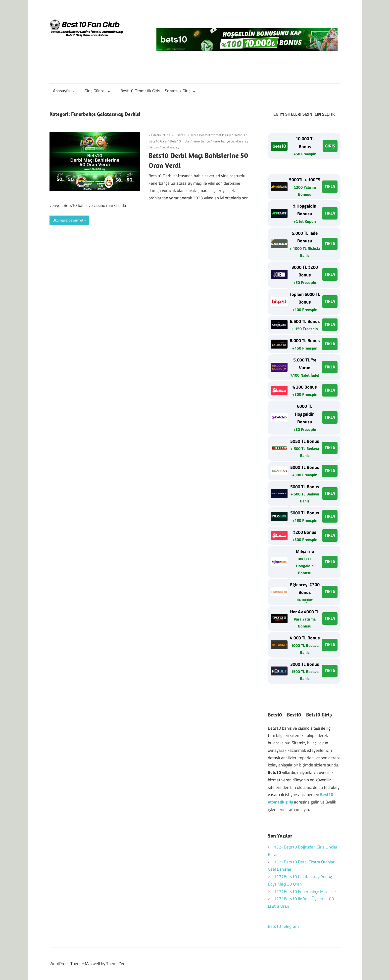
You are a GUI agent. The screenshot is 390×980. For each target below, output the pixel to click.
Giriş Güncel (97, 91)
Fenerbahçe (201, 141)
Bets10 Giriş (158, 141)
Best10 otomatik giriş (215, 135)
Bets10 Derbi (186, 135)
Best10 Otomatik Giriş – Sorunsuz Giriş (158, 91)
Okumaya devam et (68, 220)
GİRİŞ (330, 146)
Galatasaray (171, 147)
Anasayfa (64, 91)
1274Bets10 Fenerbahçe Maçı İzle (305, 891)
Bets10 (239, 135)
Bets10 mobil (180, 141)
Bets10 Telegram (283, 926)
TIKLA (330, 186)
